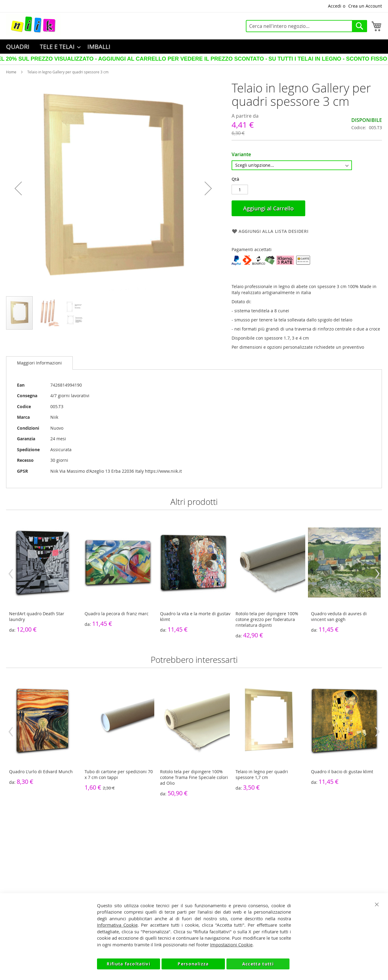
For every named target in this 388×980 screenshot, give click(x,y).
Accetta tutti (258, 964)
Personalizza (193, 964)
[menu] (194, 47)
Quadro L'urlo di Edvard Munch (41, 772)
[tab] (39, 363)
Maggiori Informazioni (39, 363)
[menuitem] (18, 47)
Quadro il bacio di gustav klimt (342, 772)
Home (11, 72)
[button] (18, 188)
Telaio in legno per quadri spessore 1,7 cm (262, 774)
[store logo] (33, 25)
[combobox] (306, 26)
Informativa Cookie (117, 925)
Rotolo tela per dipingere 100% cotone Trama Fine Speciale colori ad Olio (194, 777)
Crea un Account (365, 6)
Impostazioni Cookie (231, 945)
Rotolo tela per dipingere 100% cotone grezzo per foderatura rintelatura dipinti (267, 619)
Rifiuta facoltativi (129, 964)
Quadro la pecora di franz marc (117, 614)
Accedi (335, 6)
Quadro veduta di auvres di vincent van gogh (339, 616)
